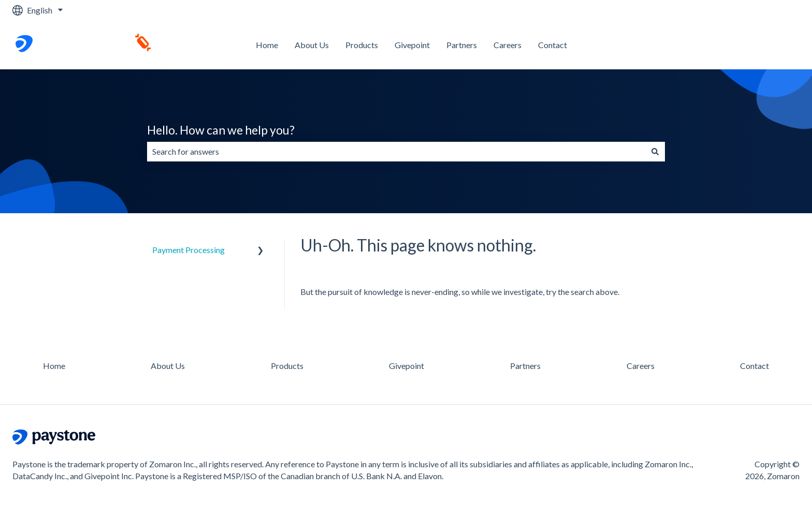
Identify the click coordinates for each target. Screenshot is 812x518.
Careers (508, 45)
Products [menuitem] (287, 366)
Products (362, 45)
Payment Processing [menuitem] (189, 250)
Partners (462, 45)
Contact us (770, 45)
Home (267, 45)
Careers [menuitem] (641, 366)
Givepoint (412, 45)
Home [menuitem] (54, 366)
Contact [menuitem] (755, 366)
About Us (312, 45)
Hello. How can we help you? (221, 130)
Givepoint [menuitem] (407, 366)
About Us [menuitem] (168, 366)
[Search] (655, 152)
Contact (553, 45)
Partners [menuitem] (525, 366)
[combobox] (396, 152)
